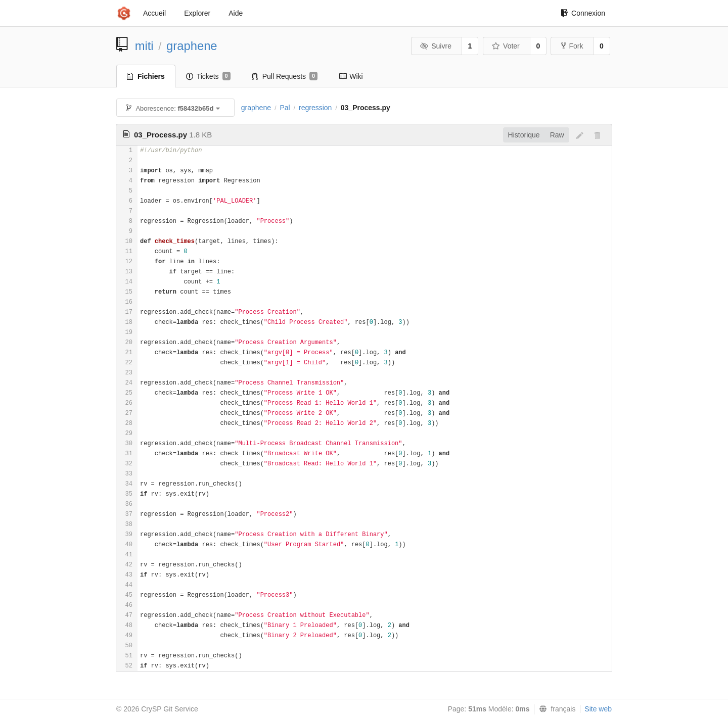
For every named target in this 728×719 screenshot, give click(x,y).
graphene (192, 46)
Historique (524, 135)
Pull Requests (285, 76)
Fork (572, 46)
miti (144, 46)
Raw (557, 135)
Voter (506, 46)
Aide (236, 13)
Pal (285, 108)
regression (315, 108)
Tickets (208, 76)
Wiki (351, 76)
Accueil (154, 13)
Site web (598, 709)
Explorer (197, 13)
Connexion (583, 13)
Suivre (436, 46)
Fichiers (146, 76)
